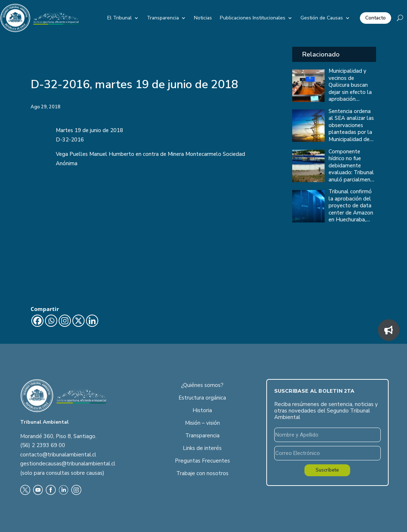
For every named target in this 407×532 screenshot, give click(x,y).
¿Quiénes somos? (202, 385)
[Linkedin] (92, 321)
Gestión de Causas (322, 18)
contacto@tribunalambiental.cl (58, 455)
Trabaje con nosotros (202, 473)
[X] (78, 321)
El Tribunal (119, 18)
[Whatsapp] (51, 321)
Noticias (203, 18)
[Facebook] (37, 321)
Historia (202, 410)
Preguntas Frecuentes (202, 461)
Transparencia (163, 18)
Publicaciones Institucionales (253, 18)
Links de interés (202, 448)
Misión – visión (202, 423)
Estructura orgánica (202, 398)
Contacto (376, 18)
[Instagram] (65, 321)
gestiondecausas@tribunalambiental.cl (68, 464)
